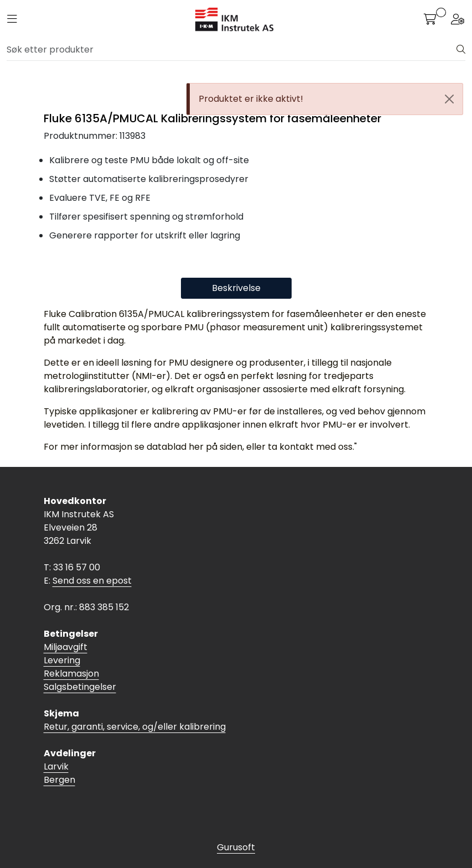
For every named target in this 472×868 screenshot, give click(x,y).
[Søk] (232, 50)
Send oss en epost (92, 581)
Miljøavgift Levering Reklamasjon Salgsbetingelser (80, 667)
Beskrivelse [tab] (236, 288)
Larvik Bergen (59, 773)
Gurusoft (236, 847)
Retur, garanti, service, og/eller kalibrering (135, 727)
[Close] (449, 99)
